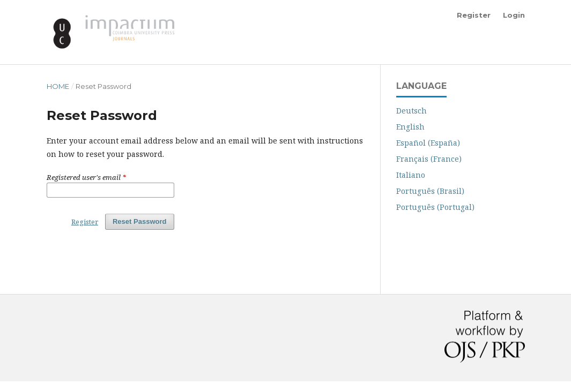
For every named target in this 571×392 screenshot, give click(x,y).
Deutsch (411, 111)
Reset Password (140, 221)
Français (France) (429, 159)
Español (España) (428, 143)
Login (514, 15)
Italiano (411, 175)
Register (474, 15)
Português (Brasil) (430, 191)
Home (58, 86)
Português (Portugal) (435, 207)
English (410, 127)
